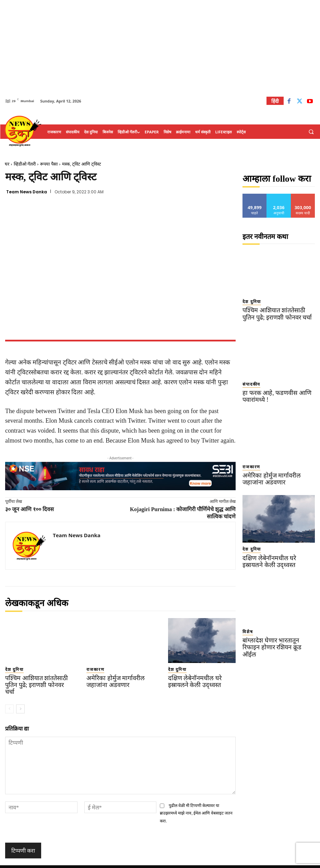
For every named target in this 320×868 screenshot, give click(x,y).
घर (7, 164)
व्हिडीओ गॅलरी (25, 164)
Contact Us (260, 862)
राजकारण (93, 669)
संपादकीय (249, 381)
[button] (311, 132)
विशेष (246, 621)
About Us (234, 862)
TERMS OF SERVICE (142, 862)
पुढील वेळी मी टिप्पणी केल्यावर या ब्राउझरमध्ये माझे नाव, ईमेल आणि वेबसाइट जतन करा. (196, 804)
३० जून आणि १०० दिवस (29, 509)
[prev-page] (9, 700)
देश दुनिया (12, 669)
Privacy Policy (179, 862)
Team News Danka (27, 192)
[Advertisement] (160, 48)
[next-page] (20, 700)
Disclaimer (209, 862)
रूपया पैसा (49, 164)
